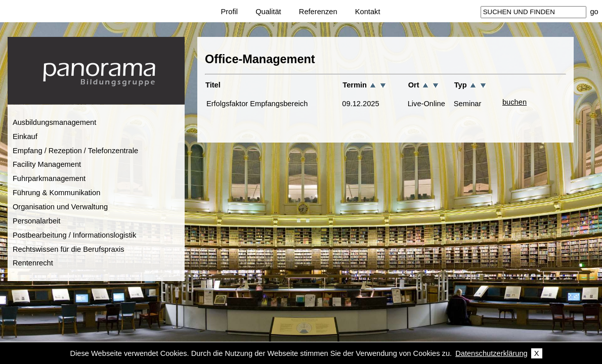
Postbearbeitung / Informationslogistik (74, 235)
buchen (514, 102)
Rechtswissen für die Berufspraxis (69, 249)
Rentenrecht (33, 263)
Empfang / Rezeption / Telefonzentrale (75, 151)
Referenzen (318, 12)
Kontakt (368, 12)
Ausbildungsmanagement (54, 122)
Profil (229, 12)
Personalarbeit (37, 221)
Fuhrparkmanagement (49, 178)
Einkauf (25, 136)
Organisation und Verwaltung (60, 207)
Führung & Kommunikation (57, 193)
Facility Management (47, 164)
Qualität (268, 12)
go (594, 12)
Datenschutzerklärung (491, 353)
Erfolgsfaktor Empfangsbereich (257, 104)
